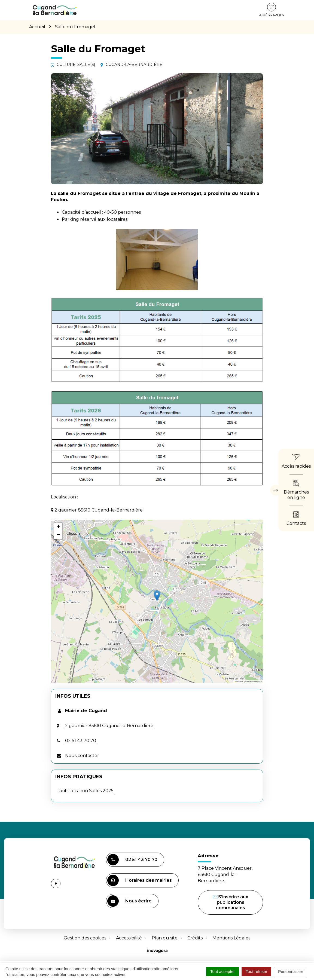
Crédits (195, 938)
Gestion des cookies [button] (85, 938)
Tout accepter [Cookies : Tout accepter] (222, 971)
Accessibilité (129, 938)
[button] (157, 596)
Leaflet (239, 682)
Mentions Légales (231, 938)
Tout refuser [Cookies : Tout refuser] (256, 971)
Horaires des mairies (140, 880)
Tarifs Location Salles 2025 (85, 791)
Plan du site (165, 938)
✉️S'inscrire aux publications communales (230, 902)
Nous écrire (130, 902)
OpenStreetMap (254, 682)
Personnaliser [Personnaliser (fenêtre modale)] (291, 971)
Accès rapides (272, 10)
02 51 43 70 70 (132, 860)
